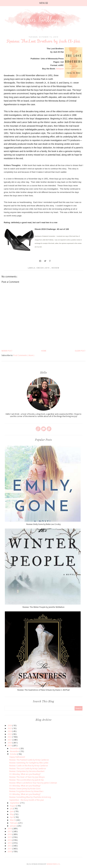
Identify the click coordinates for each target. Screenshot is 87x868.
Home (44, 351)
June (12, 811)
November (15, 751)
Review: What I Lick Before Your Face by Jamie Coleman (33, 783)
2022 (10, 737)
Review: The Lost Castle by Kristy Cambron (28, 769)
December (15, 748)
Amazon (60, 69)
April (12, 817)
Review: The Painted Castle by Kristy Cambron (29, 760)
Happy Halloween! (17, 757)
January (13, 826)
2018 (10, 829)
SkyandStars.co (53, 864)
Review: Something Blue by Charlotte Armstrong (30, 797)
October (14, 754)
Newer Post (7, 351)
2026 (10, 725)
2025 (10, 728)
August (13, 806)
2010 (10, 852)
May (12, 814)
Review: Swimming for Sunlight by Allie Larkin (29, 763)
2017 (10, 831)
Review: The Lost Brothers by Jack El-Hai (27, 780)
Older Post (80, 351)
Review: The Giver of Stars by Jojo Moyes (27, 777)
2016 (10, 834)
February (14, 823)
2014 (10, 840)
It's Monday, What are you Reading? (25, 774)
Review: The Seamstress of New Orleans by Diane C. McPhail (43, 690)
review (55, 268)
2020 (10, 743)
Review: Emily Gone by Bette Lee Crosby (43, 524)
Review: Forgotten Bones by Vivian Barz (26, 791)
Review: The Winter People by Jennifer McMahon (43, 607)
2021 (10, 740)
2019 (10, 746)
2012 (10, 846)
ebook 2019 (43, 268)
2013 (10, 843)
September (15, 803)
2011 (10, 849)
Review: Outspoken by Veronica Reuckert (27, 771)
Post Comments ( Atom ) (24, 355)
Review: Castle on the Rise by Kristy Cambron (29, 766)
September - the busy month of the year (27, 800)
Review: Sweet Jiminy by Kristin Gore (25, 789)
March (13, 820)
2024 (10, 731)
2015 (10, 837)
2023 (10, 734)
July (12, 808)
